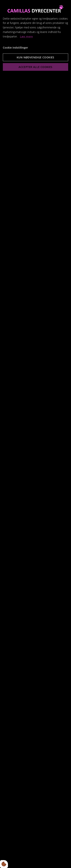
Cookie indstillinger (15, 48)
